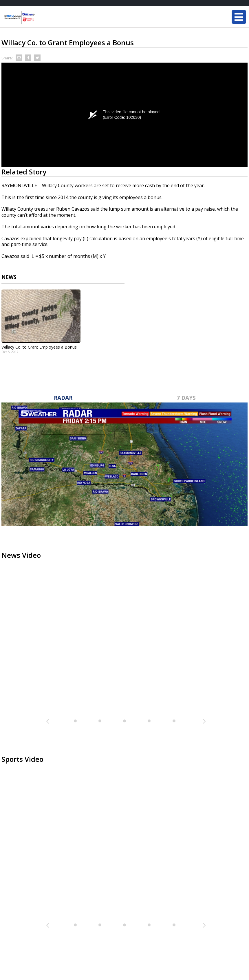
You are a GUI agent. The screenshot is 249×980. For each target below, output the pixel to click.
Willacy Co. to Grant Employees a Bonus (39, 347)
